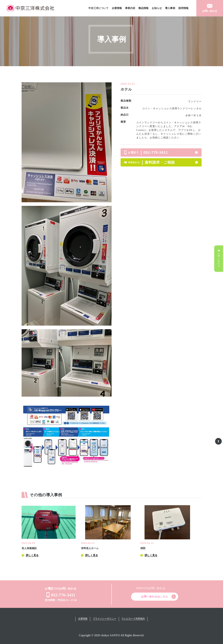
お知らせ (157, 8)
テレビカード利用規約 (134, 619)
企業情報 (117, 8)
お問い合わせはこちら (155, 597)
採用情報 (183, 8)
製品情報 (143, 8)
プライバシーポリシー (105, 619)
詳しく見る (32, 555)
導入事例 (170, 8)
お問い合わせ (210, 11)
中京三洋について (98, 8)
